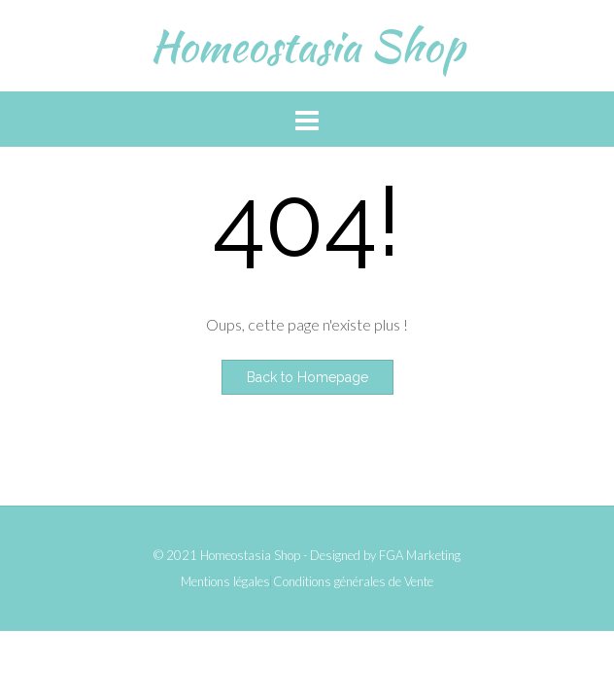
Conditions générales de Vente (353, 582)
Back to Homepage (307, 377)
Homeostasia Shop (307, 46)
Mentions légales (225, 582)
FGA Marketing (420, 555)
